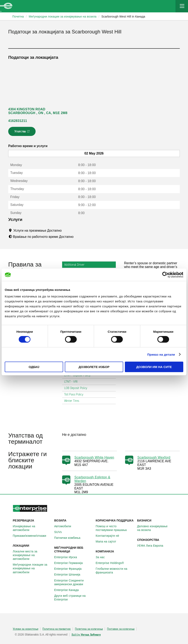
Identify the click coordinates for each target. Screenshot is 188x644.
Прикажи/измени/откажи (32, 536)
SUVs (60, 532)
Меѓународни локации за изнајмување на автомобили (32, 568)
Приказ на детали (161, 354)
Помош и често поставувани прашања (115, 528)
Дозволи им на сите (154, 367)
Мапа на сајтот (108, 541)
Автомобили (65, 526)
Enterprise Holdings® (112, 563)
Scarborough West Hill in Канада (123, 17)
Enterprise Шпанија (70, 574)
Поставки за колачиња (121, 629)
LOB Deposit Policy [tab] (77, 388)
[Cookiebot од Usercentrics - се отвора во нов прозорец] (165, 275)
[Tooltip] (66, 230)
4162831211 (18, 121)
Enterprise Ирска (68, 557)
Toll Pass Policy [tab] (75, 394)
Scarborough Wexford (154, 457)
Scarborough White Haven (94, 457)
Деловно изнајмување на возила (156, 528)
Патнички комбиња (70, 538)
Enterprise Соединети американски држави (73, 582)
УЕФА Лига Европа (153, 546)
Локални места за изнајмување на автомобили (32, 555)
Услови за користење (26, 629)
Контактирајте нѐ (110, 536)
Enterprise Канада (69, 590)
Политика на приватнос (57, 629)
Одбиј (34, 367)
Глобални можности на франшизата (115, 571)
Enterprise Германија (71, 563)
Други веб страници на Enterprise (73, 598)
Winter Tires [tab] (73, 401)
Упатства (22, 133)
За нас (102, 557)
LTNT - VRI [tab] (73, 382)
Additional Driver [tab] (76, 265)
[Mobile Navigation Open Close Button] (182, 6)
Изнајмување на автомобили (32, 528)
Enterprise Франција (70, 569)
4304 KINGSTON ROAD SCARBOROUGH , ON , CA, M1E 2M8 (38, 111)
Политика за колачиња (89, 629)
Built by (86, 635)
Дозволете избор (94, 367)
